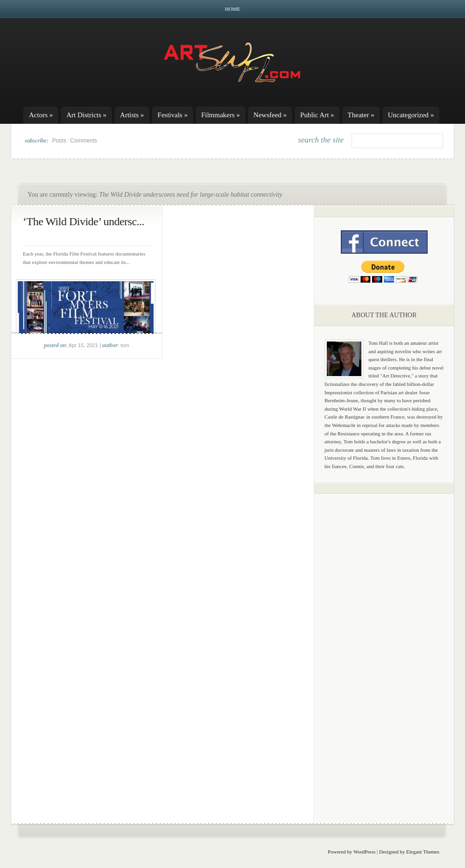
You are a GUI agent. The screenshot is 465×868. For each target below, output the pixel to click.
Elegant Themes (423, 852)
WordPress (364, 852)
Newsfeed (270, 115)
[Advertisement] (384, 647)
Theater (361, 115)
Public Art (317, 115)
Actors (41, 115)
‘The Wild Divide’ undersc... (84, 221)
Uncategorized (411, 115)
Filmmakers (221, 115)
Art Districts (86, 115)
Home (232, 9)
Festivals (173, 115)
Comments (84, 141)
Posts (59, 141)
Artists (132, 115)
